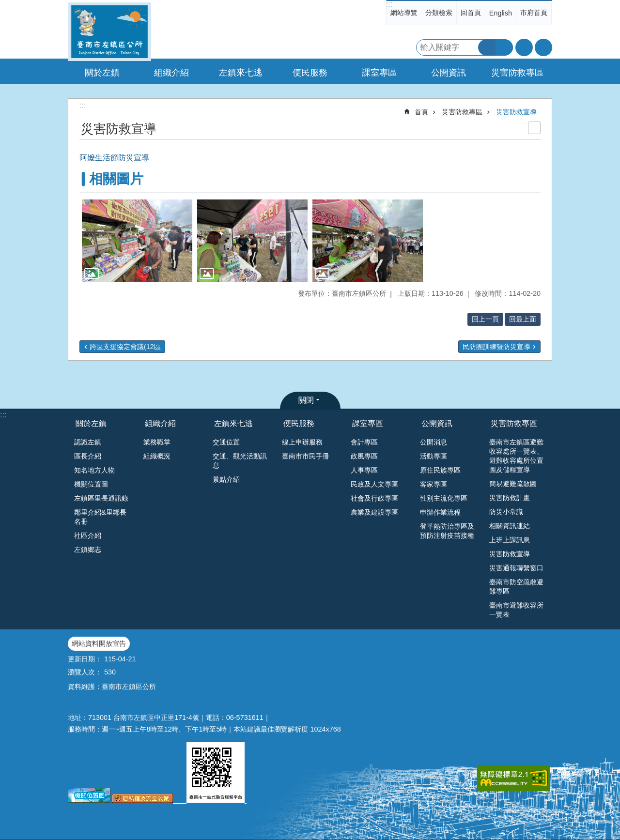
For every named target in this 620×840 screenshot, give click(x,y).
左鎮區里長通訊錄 (101, 498)
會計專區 (364, 442)
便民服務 (299, 423)
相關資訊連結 (510, 526)
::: (389, 4)
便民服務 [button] (310, 73)
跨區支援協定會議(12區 (125, 347)
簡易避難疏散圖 (513, 484)
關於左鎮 (91, 423)
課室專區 (368, 423)
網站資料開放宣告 (99, 643)
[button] (137, 241)
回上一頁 (485, 319)
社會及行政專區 (374, 498)
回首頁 (471, 13)
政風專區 (364, 456)
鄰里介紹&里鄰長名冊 (100, 517)
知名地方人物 (94, 470)
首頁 (421, 112)
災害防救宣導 (516, 112)
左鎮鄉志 (88, 550)
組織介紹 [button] (171, 73)
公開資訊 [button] (449, 73)
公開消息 (434, 442)
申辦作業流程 (440, 512)
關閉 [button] (306, 400)
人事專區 (364, 470)
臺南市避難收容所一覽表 (516, 610)
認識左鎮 (88, 442)
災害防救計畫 (510, 498)
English (501, 13)
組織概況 (157, 456)
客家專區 (434, 484)
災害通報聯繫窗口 (516, 568)
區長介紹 (88, 456)
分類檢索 (439, 13)
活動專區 (434, 456)
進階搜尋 (504, 47)
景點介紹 (226, 479)
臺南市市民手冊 (306, 456)
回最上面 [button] (523, 319)
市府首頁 (534, 13)
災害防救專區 (462, 112)
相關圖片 (116, 179)
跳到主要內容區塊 (5, 5)
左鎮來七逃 (233, 423)
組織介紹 (160, 423)
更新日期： (85, 659)
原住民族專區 (440, 470)
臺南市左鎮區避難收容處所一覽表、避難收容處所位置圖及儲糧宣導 (516, 456)
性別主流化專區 (444, 498)
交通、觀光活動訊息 (240, 461)
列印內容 (534, 128)
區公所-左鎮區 (109, 32)
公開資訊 (437, 423)
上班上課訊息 (510, 540)
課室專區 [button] (379, 73)
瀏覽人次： (85, 672)
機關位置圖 (91, 484)
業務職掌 (157, 442)
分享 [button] (543, 47)
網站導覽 (404, 13)
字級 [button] (524, 47)
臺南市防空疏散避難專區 (516, 587)
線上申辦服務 (302, 442)
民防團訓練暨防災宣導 (496, 347)
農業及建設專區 (374, 512)
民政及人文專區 (374, 484)
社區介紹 (88, 535)
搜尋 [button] (487, 47)
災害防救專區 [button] (517, 73)
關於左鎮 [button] (102, 73)
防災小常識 (506, 512)
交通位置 (226, 442)
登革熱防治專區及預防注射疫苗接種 (447, 531)
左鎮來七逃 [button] (241, 73)
